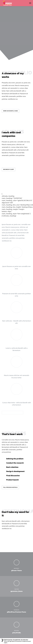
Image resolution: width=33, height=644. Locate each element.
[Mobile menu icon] (30, 3)
